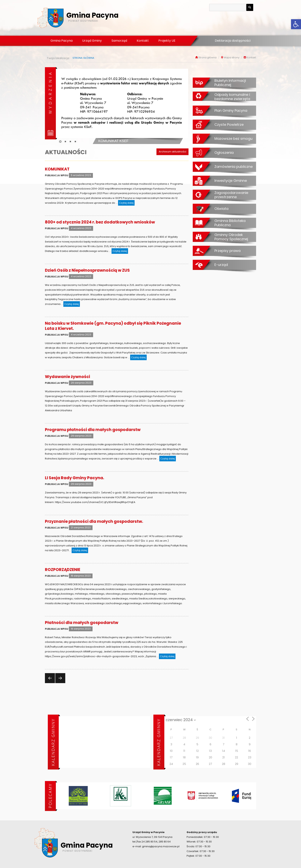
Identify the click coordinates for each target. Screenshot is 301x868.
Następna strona (60, 683)
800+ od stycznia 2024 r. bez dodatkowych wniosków (100, 222)
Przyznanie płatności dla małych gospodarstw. (94, 521)
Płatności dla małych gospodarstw (82, 623)
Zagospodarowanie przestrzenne (231, 195)
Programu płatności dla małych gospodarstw (93, 430)
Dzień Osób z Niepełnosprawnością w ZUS (87, 270)
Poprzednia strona (49, 683)
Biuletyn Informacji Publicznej (230, 83)
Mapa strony (232, 58)
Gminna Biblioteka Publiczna (230, 223)
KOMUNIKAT (57, 169)
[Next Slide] (182, 106)
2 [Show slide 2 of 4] (65, 142)
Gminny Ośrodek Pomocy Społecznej (231, 237)
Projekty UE (167, 41)
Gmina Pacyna (62, 41)
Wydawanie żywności (67, 377)
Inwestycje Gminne (231, 180)
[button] (296, 24)
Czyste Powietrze (229, 124)
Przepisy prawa (227, 251)
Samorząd (119, 41)
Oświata (221, 209)
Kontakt (143, 41)
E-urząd (221, 265)
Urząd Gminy (92, 41)
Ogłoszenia (224, 152)
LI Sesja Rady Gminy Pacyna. (74, 478)
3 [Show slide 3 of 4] (70, 142)
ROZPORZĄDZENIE (63, 570)
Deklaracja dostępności (233, 41)
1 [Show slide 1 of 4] (60, 142)
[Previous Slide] (62, 106)
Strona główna (207, 58)
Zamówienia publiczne (234, 166)
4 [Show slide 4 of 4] (75, 142)
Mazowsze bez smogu (233, 138)
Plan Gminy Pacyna (231, 110)
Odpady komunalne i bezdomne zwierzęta (232, 97)
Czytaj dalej (127, 203)
